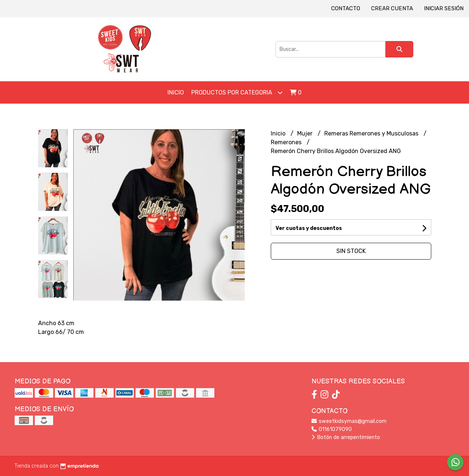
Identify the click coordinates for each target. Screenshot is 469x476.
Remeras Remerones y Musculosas (372, 133)
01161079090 (332, 429)
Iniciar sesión (444, 8)
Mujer (306, 133)
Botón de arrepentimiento (346, 437)
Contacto (346, 8)
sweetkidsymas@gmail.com (349, 421)
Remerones (287, 142)
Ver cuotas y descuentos (309, 228)
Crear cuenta (392, 8)
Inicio (176, 92)
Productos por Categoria (237, 92)
